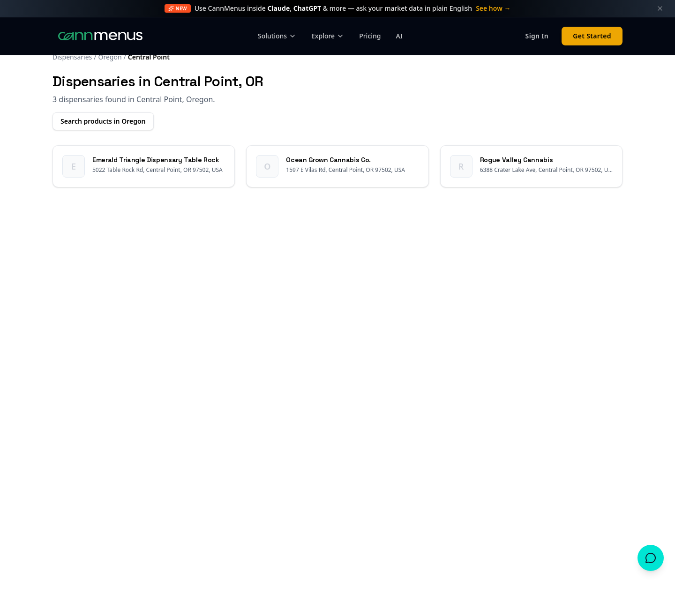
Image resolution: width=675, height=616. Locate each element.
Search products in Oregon (103, 121)
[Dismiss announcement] (660, 8)
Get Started (592, 36)
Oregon (110, 57)
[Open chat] (651, 558)
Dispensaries (72, 57)
